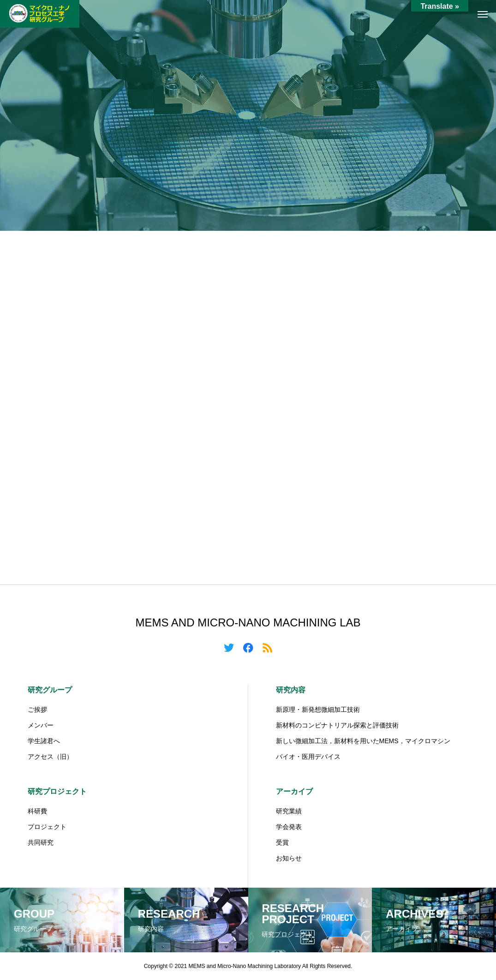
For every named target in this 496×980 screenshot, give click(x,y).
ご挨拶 (37, 709)
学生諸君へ (44, 741)
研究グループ (50, 690)
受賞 (282, 842)
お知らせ (289, 858)
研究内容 (291, 690)
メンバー (41, 725)
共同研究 (41, 842)
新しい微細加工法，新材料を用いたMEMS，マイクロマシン (363, 741)
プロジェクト (47, 827)
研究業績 (289, 811)
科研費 (37, 811)
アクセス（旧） (50, 757)
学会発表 (289, 827)
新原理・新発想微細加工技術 (318, 709)
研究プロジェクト (57, 791)
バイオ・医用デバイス (308, 757)
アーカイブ (294, 791)
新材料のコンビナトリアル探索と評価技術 (337, 725)
